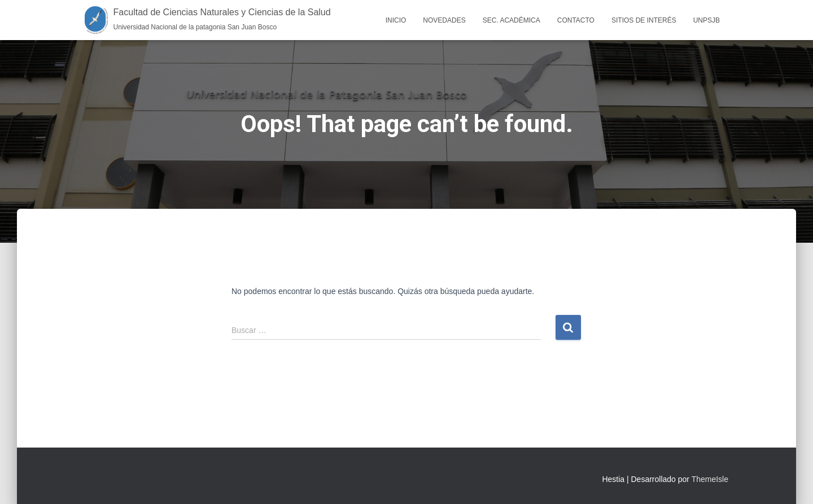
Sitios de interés (644, 20)
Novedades (444, 20)
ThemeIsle (710, 479)
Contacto (576, 20)
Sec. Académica (512, 20)
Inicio (396, 20)
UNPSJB (707, 20)
